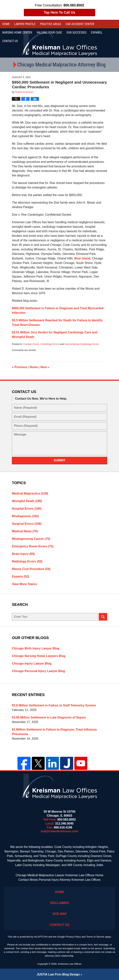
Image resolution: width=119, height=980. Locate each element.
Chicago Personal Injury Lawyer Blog (38, 671)
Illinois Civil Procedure (31, 569)
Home (6, 24)
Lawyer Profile (25, 24)
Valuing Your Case (49, 33)
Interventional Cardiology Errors (82, 344)
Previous (19, 367)
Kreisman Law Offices (70, 964)
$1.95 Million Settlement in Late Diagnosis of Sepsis (49, 717)
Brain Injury (23, 554)
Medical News (25, 531)
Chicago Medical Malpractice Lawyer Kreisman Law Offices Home (59, 875)
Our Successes (76, 33)
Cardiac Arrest (31, 344)
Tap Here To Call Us (59, 12)
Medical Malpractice (30, 493)
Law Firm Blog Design (58, 974)
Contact (10, 41)
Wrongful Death (27, 501)
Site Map (59, 914)
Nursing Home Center (17, 33)
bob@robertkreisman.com (60, 831)
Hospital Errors (27, 509)
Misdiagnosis (25, 516)
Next (45, 367)
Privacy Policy (73, 937)
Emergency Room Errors (33, 546)
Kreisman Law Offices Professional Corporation (60, 43)
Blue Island (82, 258)
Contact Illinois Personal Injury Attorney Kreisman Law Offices (59, 880)
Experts (20, 577)
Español (97, 33)
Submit (59, 460)
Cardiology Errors (50, 344)
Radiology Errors (27, 561)
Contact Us (59, 925)
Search (103, 617)
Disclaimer (59, 903)
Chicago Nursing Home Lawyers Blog (39, 656)
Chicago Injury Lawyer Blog (32, 663)
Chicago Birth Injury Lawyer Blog (35, 648)
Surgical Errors (27, 524)
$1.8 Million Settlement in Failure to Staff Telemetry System (54, 705)
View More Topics (24, 584)
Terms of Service (95, 937)
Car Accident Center (80, 24)
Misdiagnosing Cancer (31, 539)
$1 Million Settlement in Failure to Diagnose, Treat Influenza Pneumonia (54, 732)
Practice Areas (50, 24)
